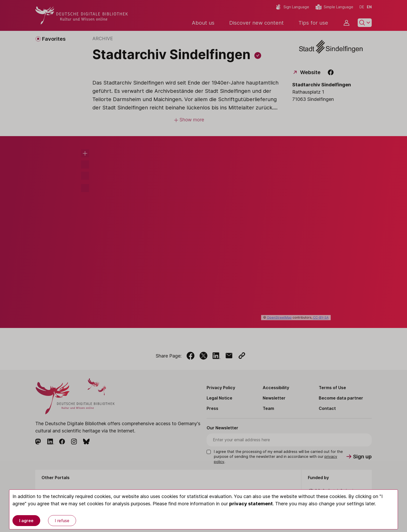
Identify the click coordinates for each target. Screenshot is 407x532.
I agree (26, 521)
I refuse (62, 521)
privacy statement (251, 504)
